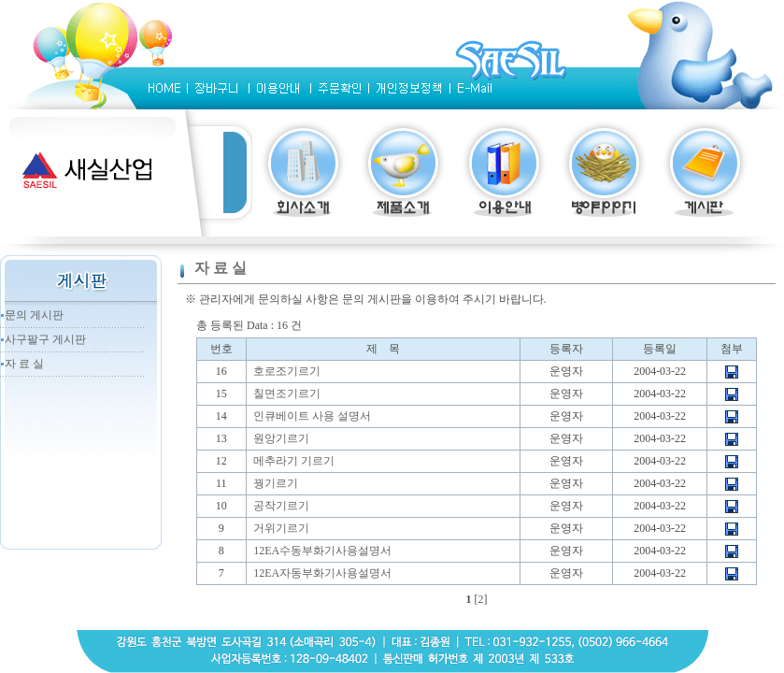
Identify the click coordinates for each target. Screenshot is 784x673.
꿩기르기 (276, 483)
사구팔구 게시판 (45, 339)
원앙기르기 (281, 438)
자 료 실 (24, 364)
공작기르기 (281, 506)
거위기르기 (281, 528)
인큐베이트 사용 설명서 (312, 416)
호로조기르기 (287, 371)
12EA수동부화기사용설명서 (322, 551)
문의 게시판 (34, 315)
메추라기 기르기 (294, 461)
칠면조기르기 (287, 394)
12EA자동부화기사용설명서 (322, 573)
